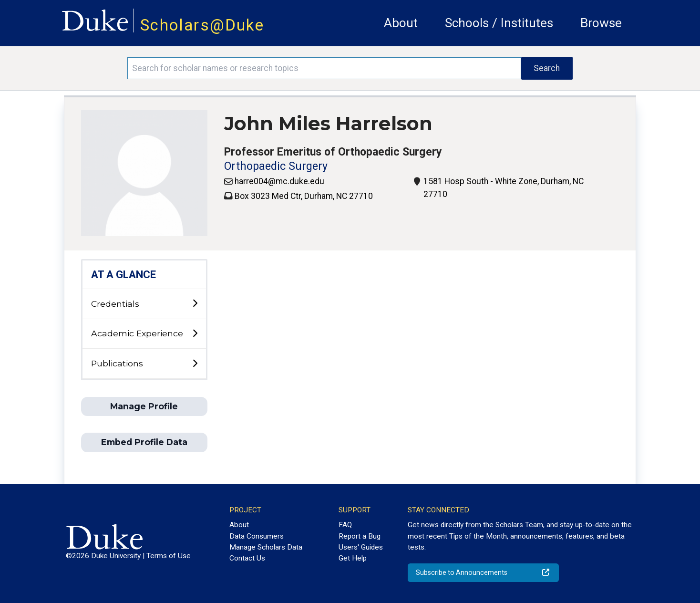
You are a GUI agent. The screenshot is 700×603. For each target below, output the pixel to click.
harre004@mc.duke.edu (279, 181)
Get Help (353, 558)
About (401, 23)
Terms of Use (169, 556)
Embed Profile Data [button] (144, 442)
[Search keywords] (324, 68)
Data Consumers (257, 536)
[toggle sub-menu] (195, 304)
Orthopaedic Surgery (276, 166)
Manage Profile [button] (144, 406)
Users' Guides (361, 547)
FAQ (345, 525)
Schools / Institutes (499, 23)
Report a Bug (360, 536)
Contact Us (247, 558)
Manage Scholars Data (266, 547)
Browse (601, 23)
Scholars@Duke (202, 25)
